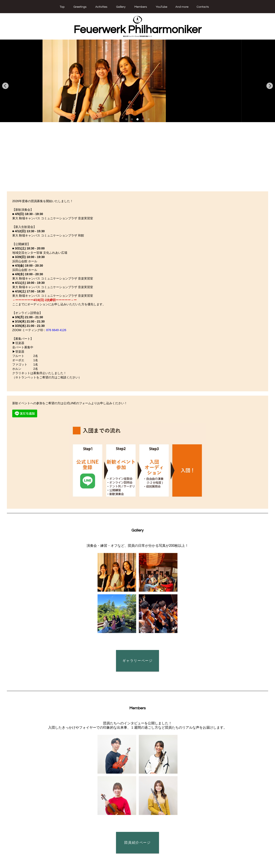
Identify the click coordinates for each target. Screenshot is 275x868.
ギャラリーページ (138, 661)
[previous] (5, 86)
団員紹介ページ (137, 843)
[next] (270, 86)
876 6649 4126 (56, 330)
